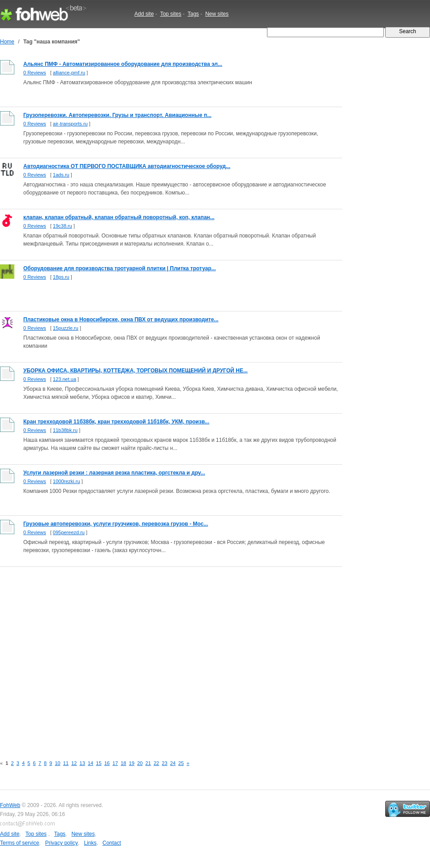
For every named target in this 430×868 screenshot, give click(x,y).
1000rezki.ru (67, 481)
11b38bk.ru (65, 430)
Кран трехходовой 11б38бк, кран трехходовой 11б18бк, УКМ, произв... (116, 422)
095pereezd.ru (69, 532)
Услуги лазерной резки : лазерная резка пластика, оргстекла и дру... (114, 473)
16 (107, 763)
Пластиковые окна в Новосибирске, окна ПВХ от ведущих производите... (121, 320)
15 (99, 763)
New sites (217, 14)
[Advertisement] (84, 657)
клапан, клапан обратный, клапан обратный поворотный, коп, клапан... (119, 217)
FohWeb (10, 805)
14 (90, 763)
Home (7, 42)
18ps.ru (61, 277)
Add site (144, 14)
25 (181, 763)
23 (164, 763)
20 (140, 763)
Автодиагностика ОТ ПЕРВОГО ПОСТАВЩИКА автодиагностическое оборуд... (127, 166)
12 (74, 763)
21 (148, 763)
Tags (193, 14)
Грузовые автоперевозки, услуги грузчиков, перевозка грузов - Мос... (116, 524)
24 (173, 763)
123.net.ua (64, 379)
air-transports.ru (70, 124)
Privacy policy (62, 843)
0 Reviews (35, 73)
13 (82, 763)
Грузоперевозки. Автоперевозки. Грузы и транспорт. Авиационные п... (117, 115)
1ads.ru (61, 175)
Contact (112, 843)
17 (115, 763)
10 (57, 763)
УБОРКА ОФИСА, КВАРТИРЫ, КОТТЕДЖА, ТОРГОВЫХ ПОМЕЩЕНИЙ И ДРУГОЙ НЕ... (135, 371)
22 (156, 763)
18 (123, 763)
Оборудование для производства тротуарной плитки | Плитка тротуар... (120, 268)
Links (90, 843)
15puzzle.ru (66, 328)
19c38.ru (62, 226)
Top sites (170, 14)
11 (66, 763)
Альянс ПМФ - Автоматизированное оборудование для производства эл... (123, 64)
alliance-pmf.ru (69, 73)
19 (132, 763)
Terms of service (19, 843)
